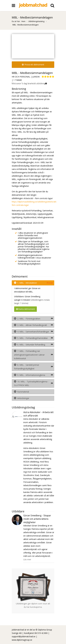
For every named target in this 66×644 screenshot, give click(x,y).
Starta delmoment (25, 309)
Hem (23, 21)
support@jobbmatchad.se (24, 636)
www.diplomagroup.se (22, 640)
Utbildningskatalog (37, 21)
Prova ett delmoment (33, 65)
